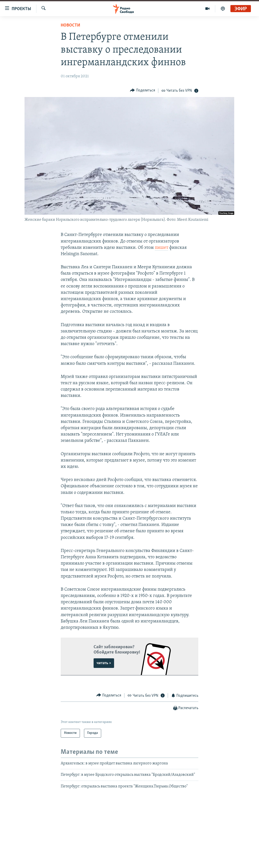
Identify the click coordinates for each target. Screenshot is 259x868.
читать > (104, 663)
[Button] (143, 91)
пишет (161, 248)
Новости (70, 25)
